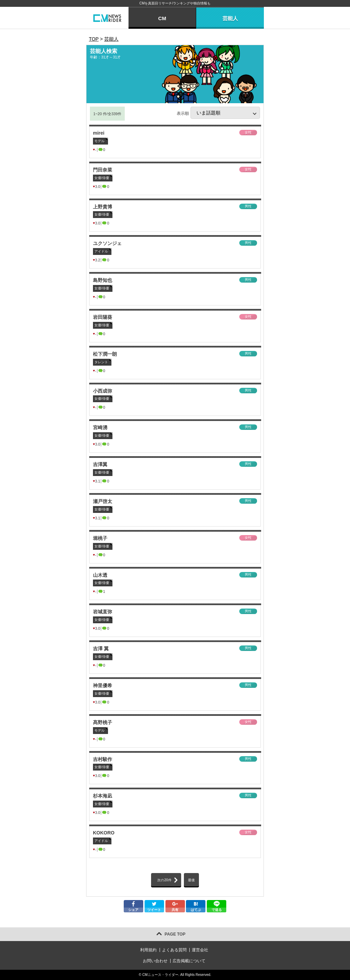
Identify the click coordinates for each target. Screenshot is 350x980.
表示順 (218, 113)
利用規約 (148, 950)
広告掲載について (189, 961)
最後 (191, 880)
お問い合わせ (155, 961)
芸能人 (230, 18)
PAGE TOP (175, 934)
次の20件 (164, 880)
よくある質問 (174, 950)
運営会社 (200, 950)
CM (162, 18)
